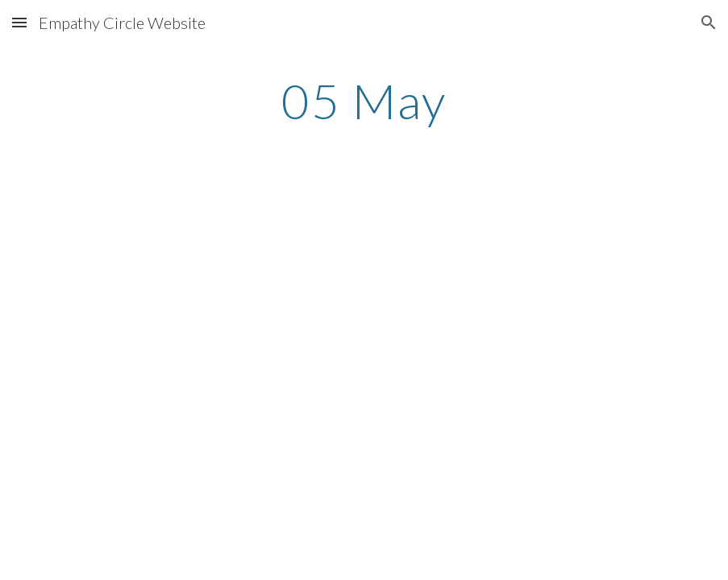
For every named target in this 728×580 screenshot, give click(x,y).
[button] (19, 22)
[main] (364, 101)
